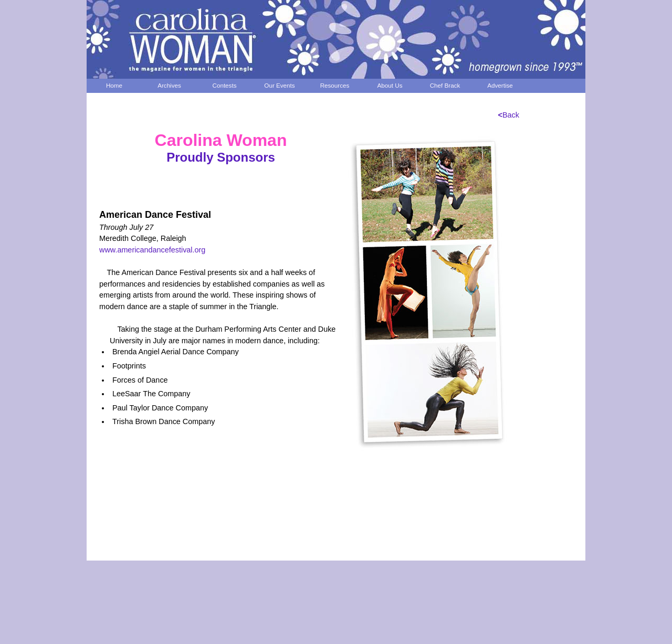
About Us (390, 85)
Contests (225, 85)
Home (114, 85)
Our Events (279, 85)
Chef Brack (445, 85)
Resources (335, 85)
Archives (169, 85)
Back (509, 115)
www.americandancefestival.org (152, 250)
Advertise (500, 85)
